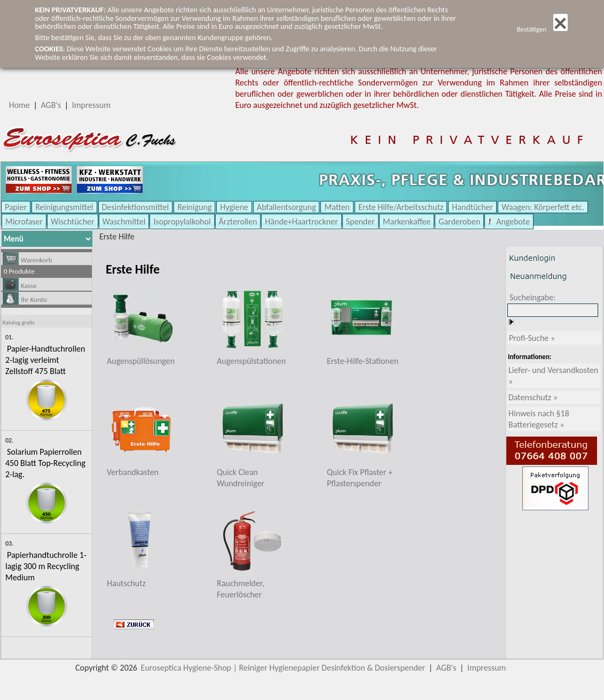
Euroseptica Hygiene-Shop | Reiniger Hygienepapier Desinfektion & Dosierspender (283, 668)
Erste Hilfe (117, 236)
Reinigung (194, 207)
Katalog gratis (19, 322)
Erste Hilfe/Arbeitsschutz (401, 207)
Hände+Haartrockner (301, 221)
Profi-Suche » (532, 338)
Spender (360, 221)
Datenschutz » (533, 397)
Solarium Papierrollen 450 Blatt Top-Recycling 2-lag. (45, 463)
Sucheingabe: (533, 297)
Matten (337, 207)
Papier (16, 207)
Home (19, 105)
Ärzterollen (238, 221)
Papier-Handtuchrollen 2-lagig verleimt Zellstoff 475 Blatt (45, 360)
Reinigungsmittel (64, 207)
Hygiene (234, 207)
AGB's (51, 105)
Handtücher (472, 207)
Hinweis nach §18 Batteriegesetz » (539, 419)
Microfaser (24, 221)
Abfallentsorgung (287, 207)
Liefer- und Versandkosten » (553, 376)
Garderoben (459, 221)
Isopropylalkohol (182, 221)
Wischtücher (73, 221)
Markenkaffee (407, 221)
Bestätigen (542, 29)
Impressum (91, 105)
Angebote (512, 221)
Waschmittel (124, 221)
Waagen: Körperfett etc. (543, 207)
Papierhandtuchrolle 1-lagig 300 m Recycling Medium (46, 566)
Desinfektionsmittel (136, 207)
